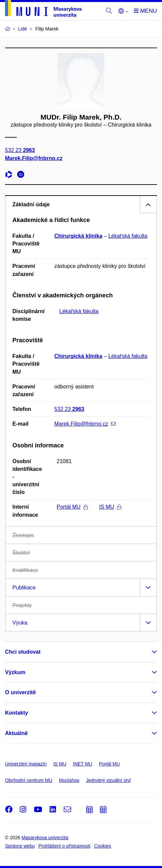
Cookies (103, 846)
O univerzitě (20, 692)
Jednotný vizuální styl (109, 780)
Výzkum (15, 672)
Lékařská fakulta (128, 236)
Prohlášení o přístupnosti (65, 846)
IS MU (110, 507)
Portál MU (72, 507)
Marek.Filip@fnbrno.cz (34, 158)
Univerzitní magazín (26, 764)
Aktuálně (16, 733)
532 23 (20, 151)
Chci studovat (23, 652)
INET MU (83, 764)
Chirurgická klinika (78, 236)
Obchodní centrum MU (29, 780)
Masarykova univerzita (45, 838)
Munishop (69, 780)
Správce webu (20, 846)
